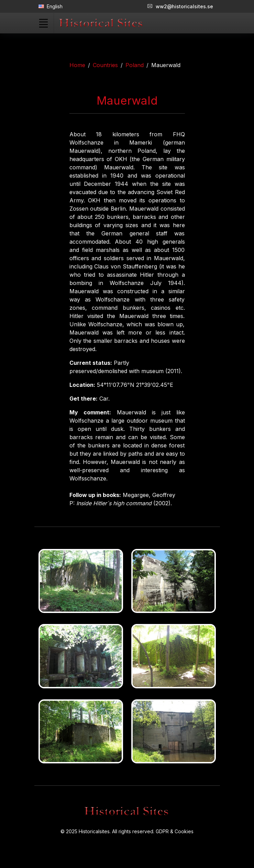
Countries (105, 65)
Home (77, 65)
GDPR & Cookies (175, 831)
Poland (135, 65)
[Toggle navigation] (44, 23)
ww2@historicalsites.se (180, 6)
